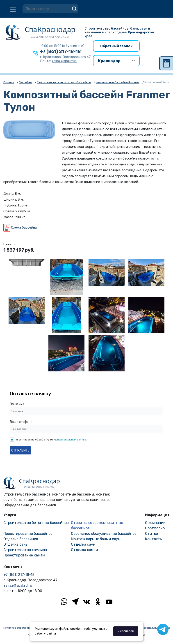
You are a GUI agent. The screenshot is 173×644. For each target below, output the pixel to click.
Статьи (152, 534)
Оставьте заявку (30, 394)
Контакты (154, 539)
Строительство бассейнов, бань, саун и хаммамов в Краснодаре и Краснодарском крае (119, 32)
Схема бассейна (24, 227)
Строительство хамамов (25, 550)
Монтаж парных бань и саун (96, 539)
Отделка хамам (84, 550)
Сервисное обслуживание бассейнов (104, 534)
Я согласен (126, 631)
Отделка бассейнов (21, 539)
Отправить (20, 451)
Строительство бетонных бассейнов (36, 523)
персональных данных (72, 440)
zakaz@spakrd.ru (18, 585)
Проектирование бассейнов (28, 534)
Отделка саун (83, 544)
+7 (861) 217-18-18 (60, 51)
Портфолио (155, 528)
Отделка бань (15, 544)
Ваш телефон (21, 422)
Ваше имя (17, 404)
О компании (155, 523)
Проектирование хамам (24, 555)
